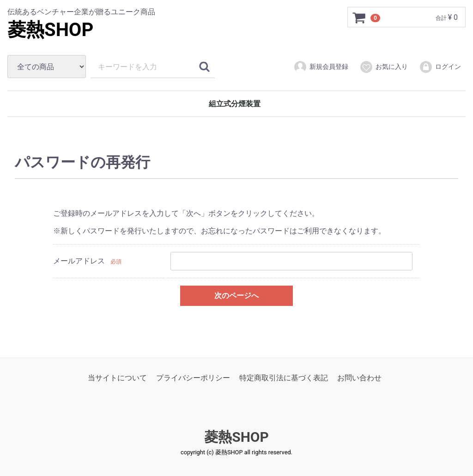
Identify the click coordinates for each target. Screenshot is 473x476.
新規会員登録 (321, 67)
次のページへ (236, 295)
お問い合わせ (359, 378)
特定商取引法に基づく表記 (284, 378)
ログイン (440, 67)
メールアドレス (79, 261)
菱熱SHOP (50, 30)
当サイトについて (117, 378)
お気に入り (384, 67)
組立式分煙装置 (235, 104)
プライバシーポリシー (193, 378)
